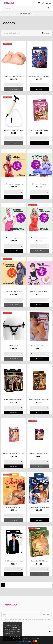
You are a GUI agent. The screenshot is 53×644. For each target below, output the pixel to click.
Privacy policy (15, 637)
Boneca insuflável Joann (14, 507)
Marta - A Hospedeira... (14, 238)
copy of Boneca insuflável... (39, 292)
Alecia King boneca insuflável (39, 76)
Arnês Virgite (14, 346)
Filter (45, 33)
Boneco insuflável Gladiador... (14, 399)
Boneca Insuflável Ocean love (39, 507)
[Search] (48, 8)
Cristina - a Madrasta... (39, 184)
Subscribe (46, 614)
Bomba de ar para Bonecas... (14, 130)
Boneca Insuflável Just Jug (39, 453)
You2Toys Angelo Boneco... (14, 561)
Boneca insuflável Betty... (39, 561)
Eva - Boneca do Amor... (39, 238)
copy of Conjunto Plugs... (39, 130)
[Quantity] (14, 85)
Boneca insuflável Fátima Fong (14, 453)
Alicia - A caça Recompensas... (14, 184)
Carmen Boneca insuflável (14, 292)
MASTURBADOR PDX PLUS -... (14, 76)
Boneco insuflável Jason (39, 346)
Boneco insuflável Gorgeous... (39, 399)
